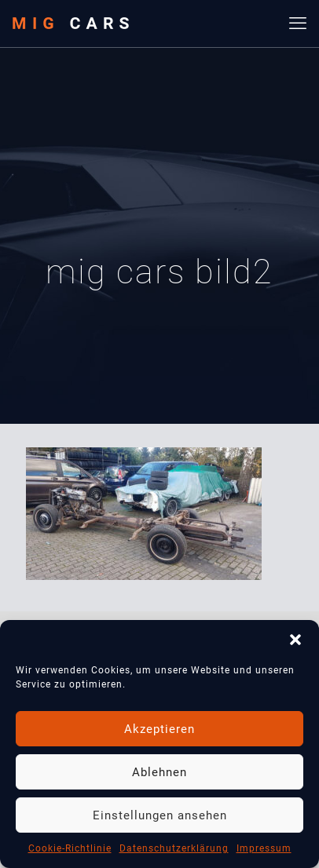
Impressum (264, 848)
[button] (295, 640)
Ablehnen (159, 772)
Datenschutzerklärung (174, 848)
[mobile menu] (298, 24)
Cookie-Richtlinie (70, 848)
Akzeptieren (159, 729)
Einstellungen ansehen (160, 815)
